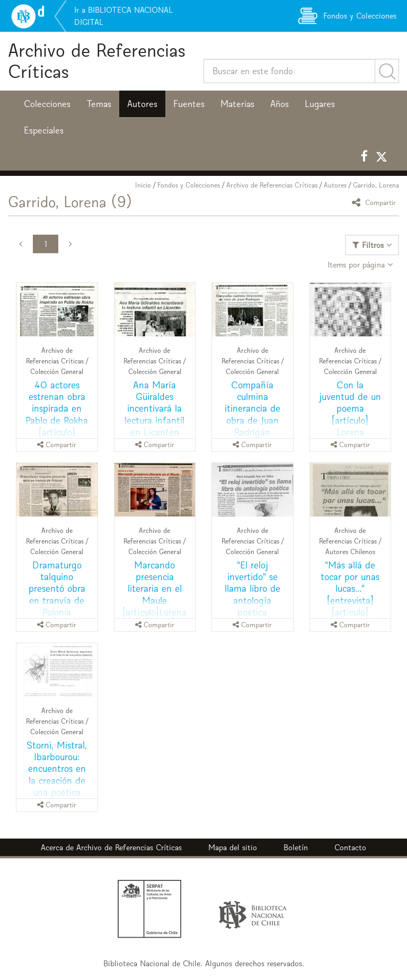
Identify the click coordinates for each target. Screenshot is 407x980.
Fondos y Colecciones (189, 185)
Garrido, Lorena (376, 185)
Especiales (44, 130)
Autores (142, 104)
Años (280, 104)
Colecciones (47, 104)
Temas (99, 104)
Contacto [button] (350, 847)
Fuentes (189, 104)
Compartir (375, 202)
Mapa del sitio (233, 847)
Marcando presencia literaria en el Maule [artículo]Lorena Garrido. (154, 594)
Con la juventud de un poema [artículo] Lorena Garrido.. (350, 414)
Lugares (320, 104)
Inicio (143, 185)
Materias (237, 104)
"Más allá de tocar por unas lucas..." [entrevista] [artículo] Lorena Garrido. (350, 594)
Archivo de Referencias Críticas (97, 61)
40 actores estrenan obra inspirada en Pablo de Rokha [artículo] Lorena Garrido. (57, 414)
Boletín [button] (296, 847)
